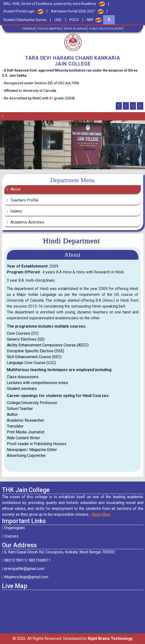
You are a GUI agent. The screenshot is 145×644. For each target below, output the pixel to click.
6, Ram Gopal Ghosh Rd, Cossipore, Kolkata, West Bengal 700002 (59, 552)
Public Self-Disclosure (106, 29)
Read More (101, 514)
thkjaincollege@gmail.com (25, 577)
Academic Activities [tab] (27, 222)
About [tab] (15, 189)
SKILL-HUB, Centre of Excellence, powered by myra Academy (50, 4)
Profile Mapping (50, 29)
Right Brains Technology (110, 639)
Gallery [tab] (16, 211)
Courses (10, 536)
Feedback (29, 29)
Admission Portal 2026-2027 (73, 11)
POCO (74, 20)
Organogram (14, 528)
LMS (58, 20)
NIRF (90, 20)
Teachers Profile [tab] (24, 200)
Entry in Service (75, 29)
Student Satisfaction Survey (25, 20)
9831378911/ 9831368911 (26, 560)
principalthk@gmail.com (23, 569)
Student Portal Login (19, 11)
